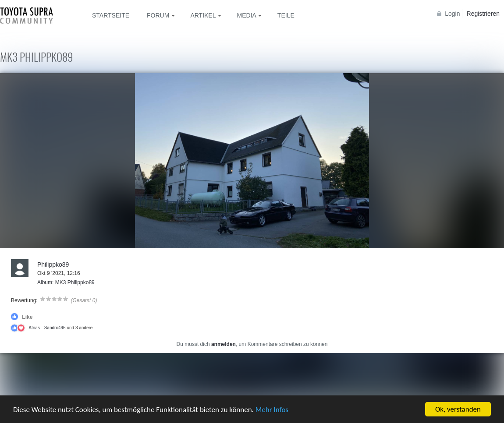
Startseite (111, 15)
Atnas (34, 328)
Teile (286, 15)
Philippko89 (53, 264)
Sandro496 (55, 328)
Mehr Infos (272, 411)
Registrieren (483, 14)
